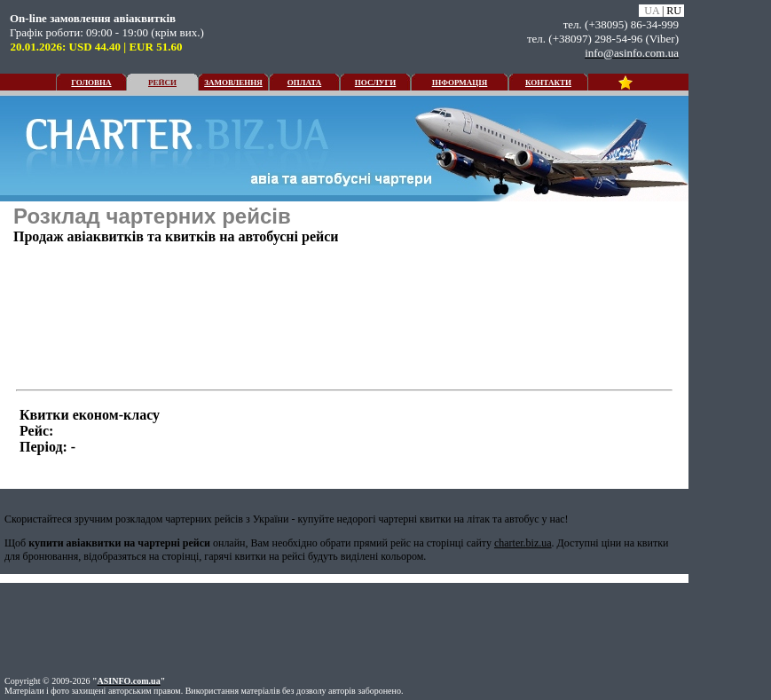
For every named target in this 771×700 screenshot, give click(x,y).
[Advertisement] (597, 293)
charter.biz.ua (523, 543)
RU (674, 11)
